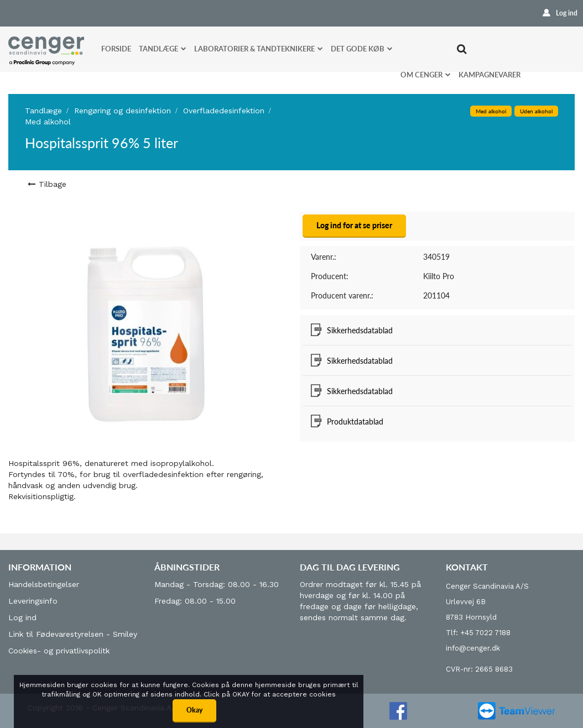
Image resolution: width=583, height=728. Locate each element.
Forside (116, 49)
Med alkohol (48, 122)
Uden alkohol (536, 111)
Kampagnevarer (490, 75)
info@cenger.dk (473, 648)
